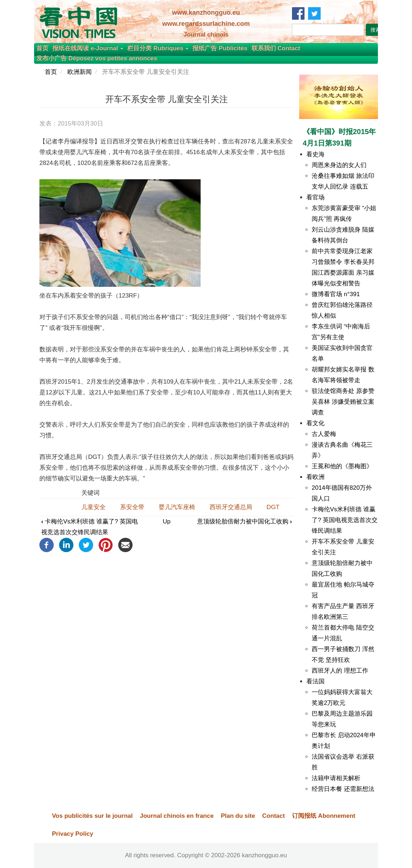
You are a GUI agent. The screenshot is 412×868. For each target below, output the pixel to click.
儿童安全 (94, 507)
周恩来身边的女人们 (339, 165)
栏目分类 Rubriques (158, 48)
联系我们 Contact (276, 48)
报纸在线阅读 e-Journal (88, 48)
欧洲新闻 (80, 72)
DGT (273, 507)
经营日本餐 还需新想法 (343, 789)
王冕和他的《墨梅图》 (342, 466)
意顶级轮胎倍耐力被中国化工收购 (245, 521)
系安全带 (132, 507)
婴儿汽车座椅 (177, 507)
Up (167, 521)
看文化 (315, 423)
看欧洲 (315, 477)
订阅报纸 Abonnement (324, 816)
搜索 (375, 30)
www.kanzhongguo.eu (206, 13)
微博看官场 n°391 (336, 294)
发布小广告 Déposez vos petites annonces (97, 58)
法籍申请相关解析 (336, 778)
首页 (42, 48)
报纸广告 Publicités (220, 48)
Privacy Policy (73, 834)
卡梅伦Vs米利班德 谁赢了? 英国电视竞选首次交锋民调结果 (345, 520)
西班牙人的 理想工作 (340, 671)
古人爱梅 (324, 434)
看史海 (315, 154)
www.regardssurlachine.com (206, 24)
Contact (274, 816)
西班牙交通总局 (231, 507)
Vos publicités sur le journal (92, 816)
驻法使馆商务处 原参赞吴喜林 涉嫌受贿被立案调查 (343, 402)
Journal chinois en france (177, 816)
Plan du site (238, 816)
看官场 (315, 197)
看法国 (315, 681)
